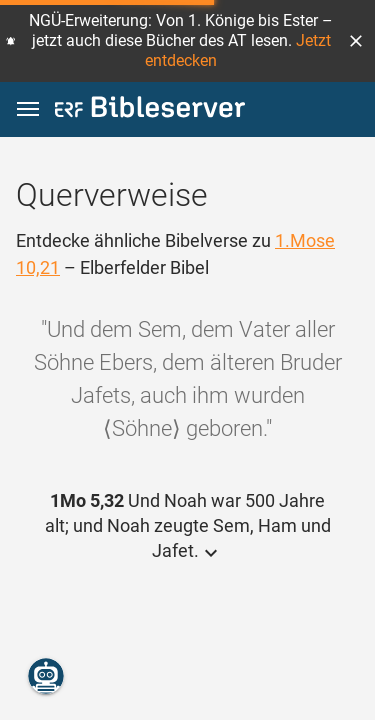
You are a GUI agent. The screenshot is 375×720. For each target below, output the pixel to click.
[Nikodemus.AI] (46, 676)
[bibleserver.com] (150, 110)
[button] (356, 41)
